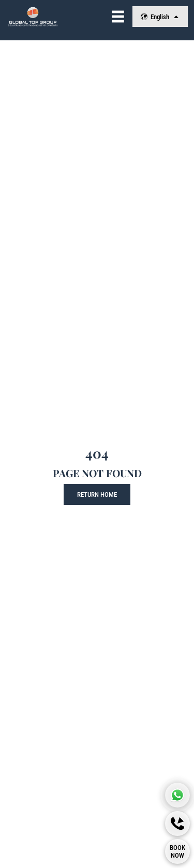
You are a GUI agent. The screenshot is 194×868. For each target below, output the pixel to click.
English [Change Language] (160, 17)
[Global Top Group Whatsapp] (177, 795)
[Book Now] (177, 851)
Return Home (97, 494)
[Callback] (177, 824)
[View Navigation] (118, 17)
